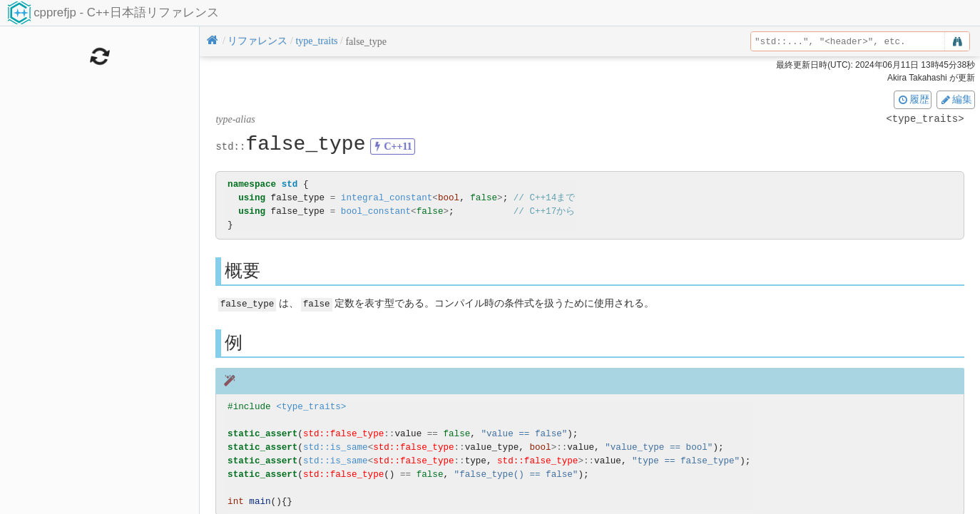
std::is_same (336, 447)
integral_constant (387, 198)
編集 (956, 99)
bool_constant (376, 211)
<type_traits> (311, 406)
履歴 (913, 99)
